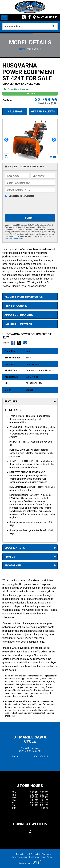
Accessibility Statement (41, 854)
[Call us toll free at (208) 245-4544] (23, 17)
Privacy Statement (20, 857)
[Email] (30, 183)
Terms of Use (18, 239)
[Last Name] (43, 176)
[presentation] (29, 206)
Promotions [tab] (30, 566)
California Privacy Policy (41, 857)
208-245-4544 (41, 757)
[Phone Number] (30, 190)
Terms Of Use (22, 854)
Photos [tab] (30, 557)
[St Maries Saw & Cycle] (30, 7)
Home (22, 49)
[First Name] (17, 176)
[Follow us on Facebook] (28, 17)
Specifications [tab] (30, 548)
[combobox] (30, 26)
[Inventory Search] (30, 26)
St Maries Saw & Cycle (30, 739)
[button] (6, 140)
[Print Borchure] (30, 306)
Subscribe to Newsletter (21, 196)
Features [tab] (30, 402)
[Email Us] (25, 343)
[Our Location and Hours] (44, 17)
